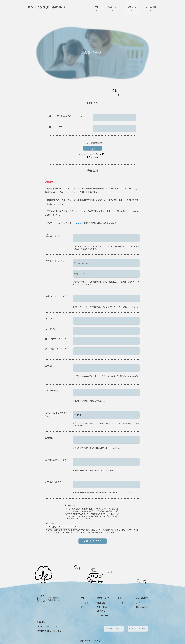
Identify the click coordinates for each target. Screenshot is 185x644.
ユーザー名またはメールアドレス (68, 116)
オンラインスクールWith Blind (49, 7)
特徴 (83, 607)
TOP (83, 598)
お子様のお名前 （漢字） (57, 460)
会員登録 (121, 607)
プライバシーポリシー (47, 626)
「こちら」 (79, 223)
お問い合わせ (142, 607)
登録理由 (50, 438)
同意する (72, 506)
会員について (93, 157)
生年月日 (50, 366)
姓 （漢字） (51, 318)
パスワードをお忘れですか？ (93, 154)
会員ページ (122, 598)
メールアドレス (58, 296)
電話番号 (55, 390)
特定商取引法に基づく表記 (49, 631)
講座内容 (101, 603)
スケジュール (103, 615)
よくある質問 (142, 598)
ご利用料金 (102, 607)
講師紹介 (101, 611)
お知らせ (85, 603)
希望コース (52, 523)
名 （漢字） (51, 329)
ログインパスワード (60, 261)
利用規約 (41, 622)
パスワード (58, 126)
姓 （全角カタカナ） (55, 339)
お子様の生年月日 (53, 482)
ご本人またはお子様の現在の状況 (58, 414)
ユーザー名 (56, 236)
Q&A (138, 603)
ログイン (121, 603)
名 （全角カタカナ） (55, 349)
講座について (103, 598)
